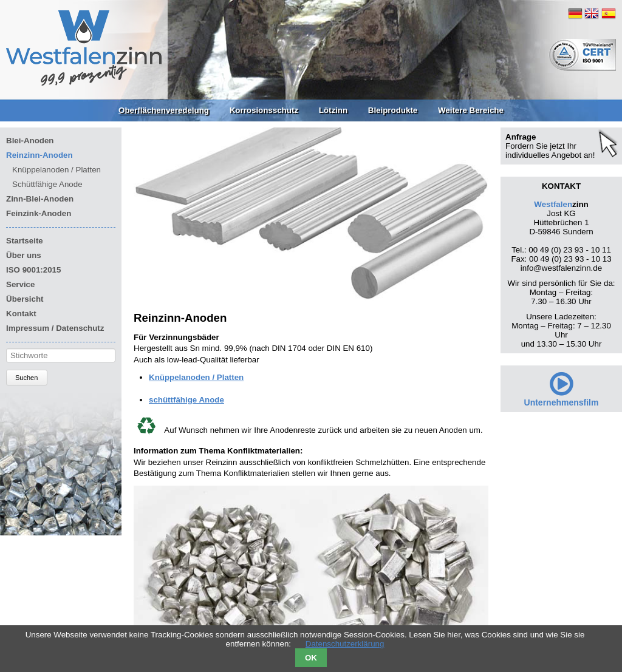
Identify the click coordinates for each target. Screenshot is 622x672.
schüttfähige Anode (186, 400)
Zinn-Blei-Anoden (40, 199)
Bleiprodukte (393, 110)
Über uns (24, 255)
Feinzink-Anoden (39, 213)
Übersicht (25, 299)
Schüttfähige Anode (47, 184)
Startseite (25, 241)
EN (592, 13)
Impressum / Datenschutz (55, 328)
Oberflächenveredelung (164, 110)
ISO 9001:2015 (33, 270)
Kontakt (21, 314)
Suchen (26, 378)
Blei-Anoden (30, 141)
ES (609, 13)
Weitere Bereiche (471, 110)
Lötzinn (333, 110)
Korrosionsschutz (264, 110)
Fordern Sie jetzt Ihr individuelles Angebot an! (550, 151)
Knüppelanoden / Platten (196, 377)
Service (20, 284)
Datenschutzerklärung (345, 644)
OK (311, 658)
